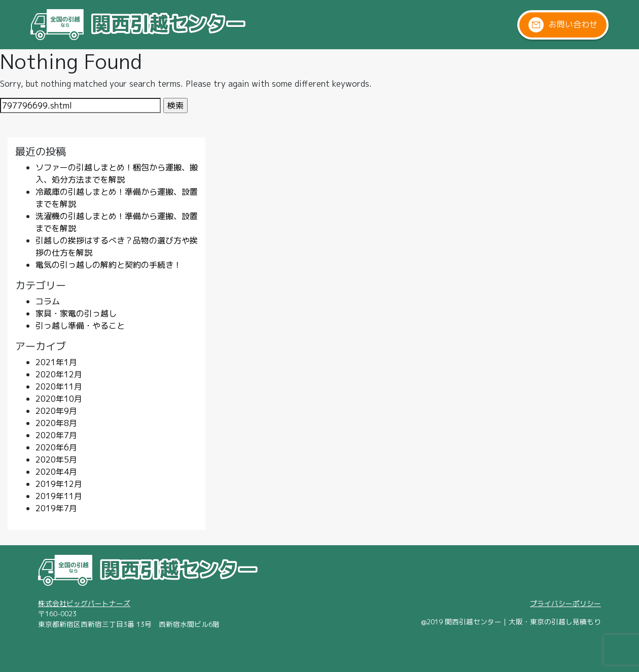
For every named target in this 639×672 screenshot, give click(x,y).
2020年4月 (56, 472)
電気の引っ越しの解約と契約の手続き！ (109, 265)
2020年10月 (59, 399)
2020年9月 (56, 411)
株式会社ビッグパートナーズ (84, 603)
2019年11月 (59, 496)
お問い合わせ (563, 25)
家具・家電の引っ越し (76, 313)
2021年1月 (56, 362)
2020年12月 (59, 374)
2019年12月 (59, 484)
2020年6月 (56, 447)
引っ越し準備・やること (80, 326)
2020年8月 (56, 423)
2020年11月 (59, 386)
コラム (48, 301)
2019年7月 (56, 508)
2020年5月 (56, 459)
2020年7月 (56, 435)
